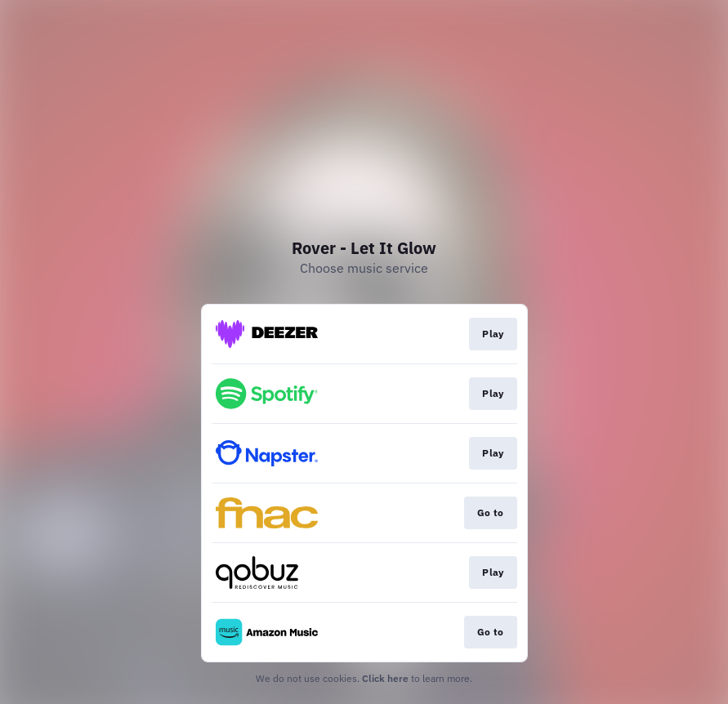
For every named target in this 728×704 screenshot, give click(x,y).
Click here (385, 678)
